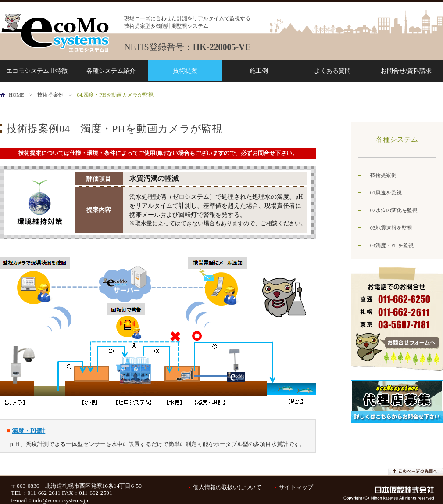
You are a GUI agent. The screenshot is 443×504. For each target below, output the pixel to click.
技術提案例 (50, 95)
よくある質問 (332, 71)
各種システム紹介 (111, 71)
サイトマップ (296, 487)
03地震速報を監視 (391, 228)
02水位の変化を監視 (394, 210)
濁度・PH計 (29, 431)
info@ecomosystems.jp (61, 500)
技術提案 (185, 71)
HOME (16, 95)
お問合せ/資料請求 (406, 71)
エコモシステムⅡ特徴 (37, 71)
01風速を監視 (386, 193)
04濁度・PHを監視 (392, 245)
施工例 (259, 71)
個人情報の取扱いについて (223, 487)
